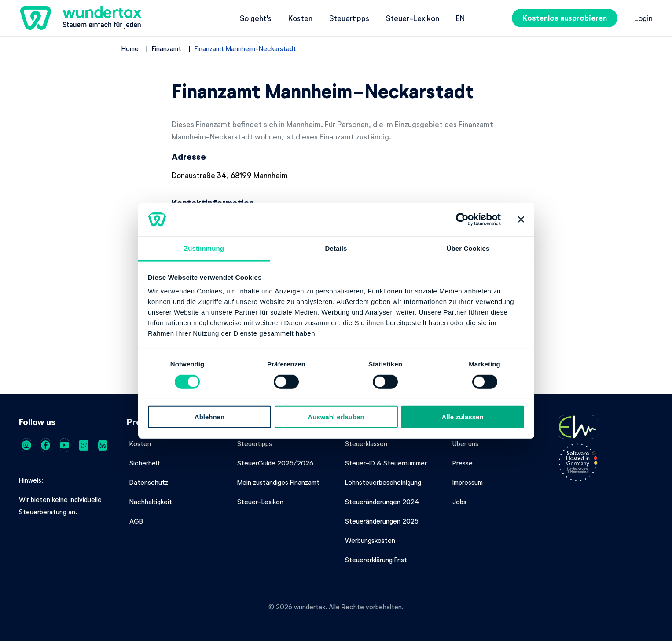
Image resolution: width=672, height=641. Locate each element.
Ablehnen (209, 417)
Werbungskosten (370, 540)
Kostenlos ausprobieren (565, 18)
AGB (136, 521)
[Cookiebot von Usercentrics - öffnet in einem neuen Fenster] (462, 220)
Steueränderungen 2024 (382, 502)
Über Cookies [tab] (468, 248)
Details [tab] (336, 248)
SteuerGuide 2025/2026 (275, 463)
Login (643, 18)
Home (130, 48)
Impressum (468, 482)
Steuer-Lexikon (413, 18)
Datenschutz (149, 482)
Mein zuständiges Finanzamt (278, 482)
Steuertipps (349, 18)
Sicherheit (145, 463)
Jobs (459, 502)
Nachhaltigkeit (151, 502)
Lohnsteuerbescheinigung (383, 482)
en (460, 18)
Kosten (300, 18)
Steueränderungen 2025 (382, 521)
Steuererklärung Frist (376, 560)
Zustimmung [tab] (204, 248)
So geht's (256, 18)
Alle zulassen (462, 417)
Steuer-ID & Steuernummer (386, 463)
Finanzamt (167, 48)
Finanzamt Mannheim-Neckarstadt (245, 48)
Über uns (465, 443)
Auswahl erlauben (336, 417)
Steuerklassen (366, 443)
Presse (463, 463)
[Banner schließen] (521, 220)
